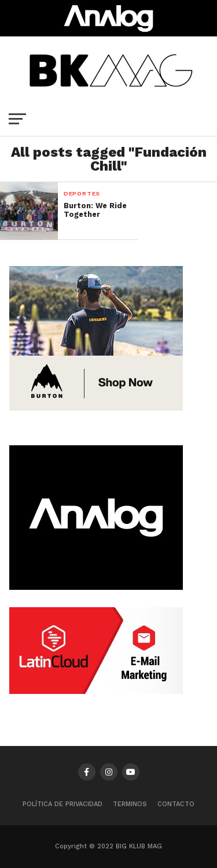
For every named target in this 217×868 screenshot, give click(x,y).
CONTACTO (176, 804)
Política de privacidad (62, 804)
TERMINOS (130, 804)
